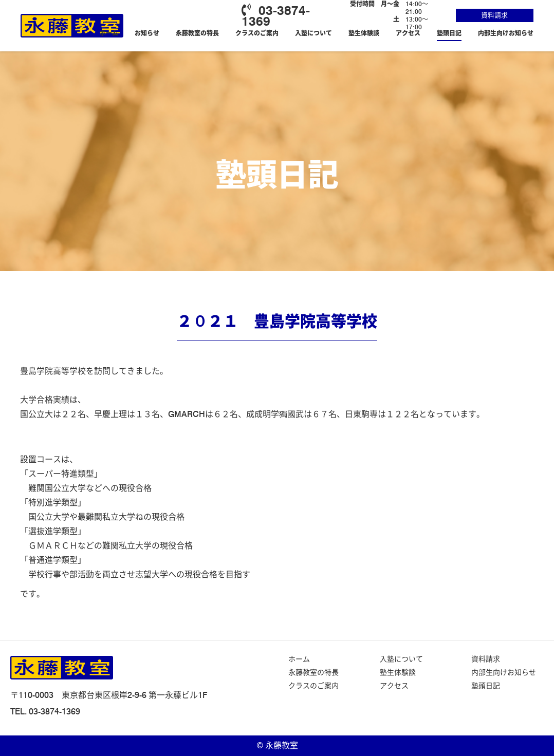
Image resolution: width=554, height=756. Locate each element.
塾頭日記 (449, 33)
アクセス (408, 33)
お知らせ (147, 33)
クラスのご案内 (257, 33)
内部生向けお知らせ (506, 33)
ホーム (109, 33)
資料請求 (494, 15)
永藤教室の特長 (197, 33)
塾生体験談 (364, 33)
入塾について (313, 33)
